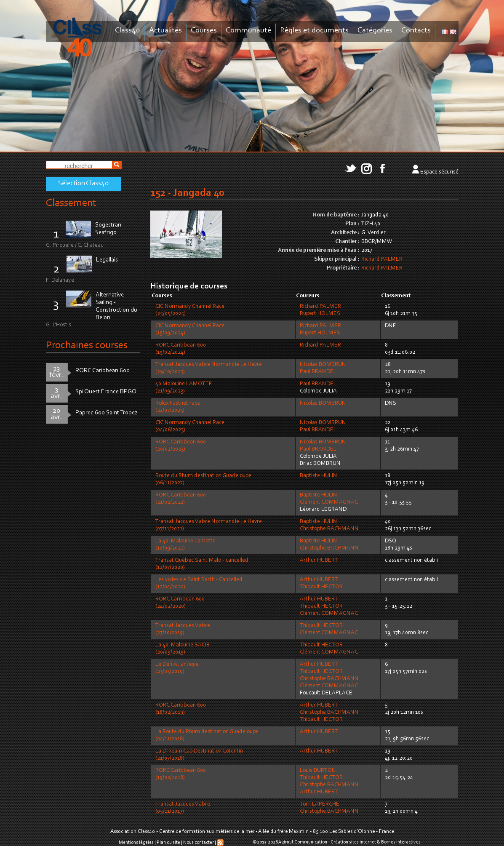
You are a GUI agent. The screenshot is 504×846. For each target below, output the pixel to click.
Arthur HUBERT (319, 560)
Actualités (165, 31)
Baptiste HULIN (319, 476)
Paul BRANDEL (318, 372)
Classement (71, 203)
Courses (204, 31)
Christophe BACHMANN (329, 529)
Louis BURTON (318, 771)
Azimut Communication (303, 842)
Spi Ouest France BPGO (106, 392)
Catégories (375, 31)
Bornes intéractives (401, 842)
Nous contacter (199, 843)
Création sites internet (353, 842)
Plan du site (168, 843)
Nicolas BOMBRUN (323, 365)
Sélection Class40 (83, 184)
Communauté (248, 31)
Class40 (128, 31)
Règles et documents (314, 31)
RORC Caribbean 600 (103, 371)
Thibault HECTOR (321, 587)
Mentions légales (136, 843)
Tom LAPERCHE (320, 804)
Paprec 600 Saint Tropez (107, 413)
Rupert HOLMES (320, 314)
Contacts (416, 31)
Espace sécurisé (439, 172)
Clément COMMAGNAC (329, 502)
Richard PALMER (382, 259)
